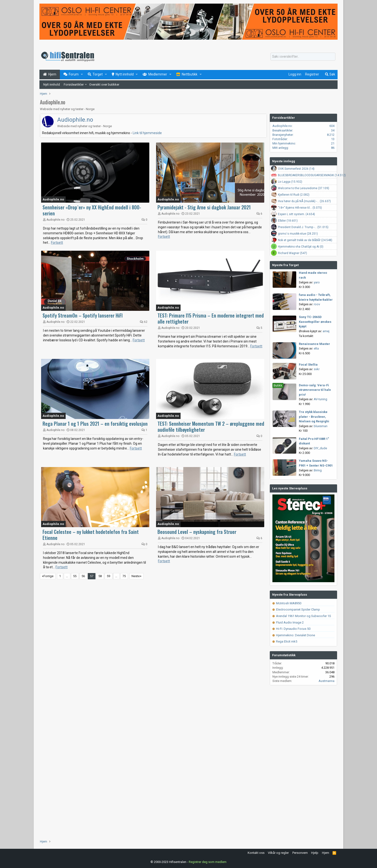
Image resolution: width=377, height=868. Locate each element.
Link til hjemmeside (147, 133)
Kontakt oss (256, 853)
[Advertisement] (153, 621)
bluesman (321, 426)
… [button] (67, 576)
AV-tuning (320, 399)
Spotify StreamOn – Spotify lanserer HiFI (83, 315)
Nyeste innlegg (284, 161)
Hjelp (315, 853)
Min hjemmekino (284, 143)
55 (75, 576)
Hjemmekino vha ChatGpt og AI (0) (301, 247)
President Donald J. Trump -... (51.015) (303, 227)
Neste (136, 576)
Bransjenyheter (283, 135)
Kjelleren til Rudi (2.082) (294, 195)
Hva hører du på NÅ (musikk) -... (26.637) (304, 201)
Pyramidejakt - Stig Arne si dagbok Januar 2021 (204, 207)
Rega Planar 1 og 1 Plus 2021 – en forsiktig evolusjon (95, 424)
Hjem (326, 853)
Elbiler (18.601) (288, 221)
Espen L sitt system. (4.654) (296, 214)
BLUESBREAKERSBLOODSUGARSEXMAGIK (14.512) (312, 175)
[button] (82, 75)
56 (83, 576)
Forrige (48, 576)
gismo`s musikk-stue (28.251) (298, 234)
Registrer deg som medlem (208, 862)
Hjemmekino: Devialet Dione (294, 635)
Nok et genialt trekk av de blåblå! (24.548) (305, 240)
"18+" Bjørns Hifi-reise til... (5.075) (300, 208)
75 (124, 576)
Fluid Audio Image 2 (288, 622)
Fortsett (57, 243)
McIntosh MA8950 (287, 603)
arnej (326, 331)
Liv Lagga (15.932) (290, 182)
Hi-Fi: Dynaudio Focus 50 (291, 629)
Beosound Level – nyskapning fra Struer (197, 532)
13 (333, 139)
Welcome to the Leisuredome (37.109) (304, 188)
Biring (318, 470)
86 (333, 148)
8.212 (331, 135)
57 (92, 576)
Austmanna (327, 681)
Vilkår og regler (278, 853)
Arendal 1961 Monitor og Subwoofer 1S (302, 616)
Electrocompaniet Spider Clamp (296, 609)
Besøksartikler (282, 130)
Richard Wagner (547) (292, 253)
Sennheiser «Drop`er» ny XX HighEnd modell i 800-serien (92, 210)
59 (108, 576)
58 (100, 576)
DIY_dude (320, 448)
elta (316, 348)
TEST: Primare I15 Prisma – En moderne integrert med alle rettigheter (211, 318)
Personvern (300, 853)
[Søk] (303, 57)
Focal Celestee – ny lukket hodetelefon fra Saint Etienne (91, 535)
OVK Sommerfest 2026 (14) (296, 169)
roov (317, 304)
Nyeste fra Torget (285, 265)
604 (332, 126)
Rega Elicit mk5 (285, 641)
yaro (317, 282)
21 (333, 143)
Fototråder (280, 139)
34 (333, 130)
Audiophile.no (75, 120)
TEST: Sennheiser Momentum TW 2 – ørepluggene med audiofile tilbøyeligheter (211, 427)
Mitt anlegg (280, 148)
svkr (317, 369)
